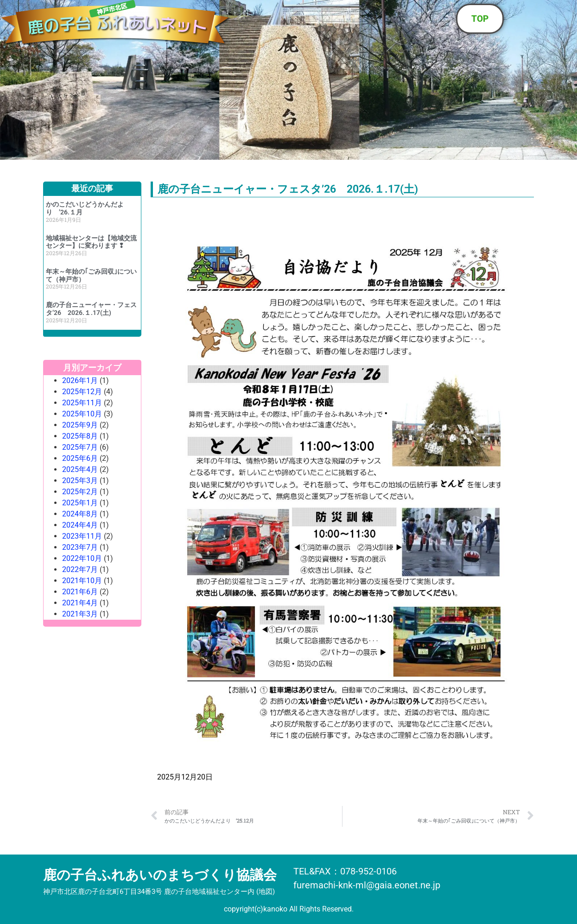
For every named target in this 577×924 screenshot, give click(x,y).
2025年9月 (80, 425)
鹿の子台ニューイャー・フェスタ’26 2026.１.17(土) (91, 309)
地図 (266, 892)
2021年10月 (82, 581)
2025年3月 (80, 481)
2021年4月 (80, 603)
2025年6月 (80, 458)
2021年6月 (80, 592)
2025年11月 (82, 403)
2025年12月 (82, 392)
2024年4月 (80, 525)
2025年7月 (80, 447)
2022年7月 (80, 569)
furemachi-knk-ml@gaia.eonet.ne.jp (367, 885)
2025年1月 (80, 503)
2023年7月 (80, 547)
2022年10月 (82, 558)
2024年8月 (80, 514)
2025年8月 (80, 436)
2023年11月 (82, 536)
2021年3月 (80, 614)
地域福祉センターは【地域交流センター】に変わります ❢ (91, 242)
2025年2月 (80, 492)
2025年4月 (80, 469)
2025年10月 (82, 414)
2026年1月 (80, 380)
